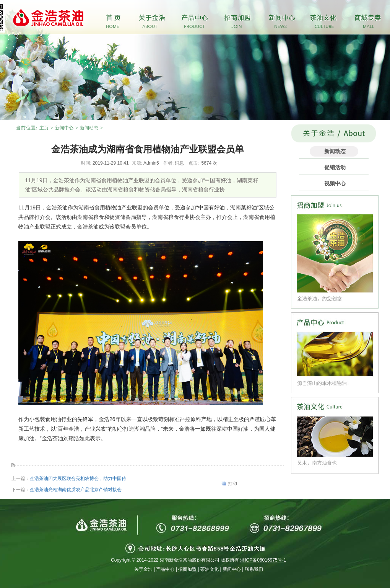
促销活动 (335, 167)
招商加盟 (187, 569)
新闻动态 (89, 128)
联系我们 (254, 569)
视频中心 (335, 183)
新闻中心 (64, 128)
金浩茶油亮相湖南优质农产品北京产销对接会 (76, 490)
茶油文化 (210, 569)
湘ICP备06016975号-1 (263, 560)
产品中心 (165, 569)
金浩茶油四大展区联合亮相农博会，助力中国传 (78, 479)
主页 (44, 128)
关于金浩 (143, 569)
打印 (232, 484)
